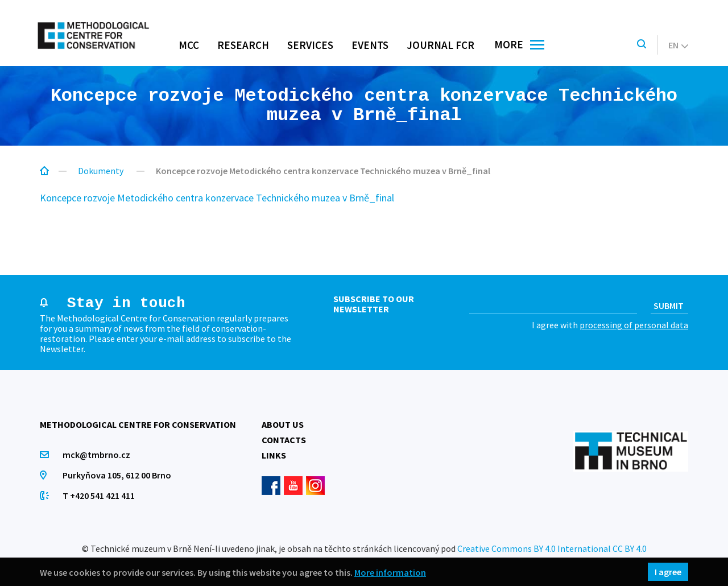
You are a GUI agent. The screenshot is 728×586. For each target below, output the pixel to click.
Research (243, 45)
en (678, 45)
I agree (668, 572)
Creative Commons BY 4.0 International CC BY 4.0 (552, 548)
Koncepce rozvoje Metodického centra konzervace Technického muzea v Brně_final (217, 198)
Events (370, 45)
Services (310, 45)
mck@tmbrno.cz (96, 455)
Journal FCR (440, 45)
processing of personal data (634, 325)
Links (274, 455)
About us (283, 424)
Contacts (284, 440)
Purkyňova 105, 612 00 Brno (117, 475)
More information (390, 572)
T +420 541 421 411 (99, 496)
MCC (189, 45)
